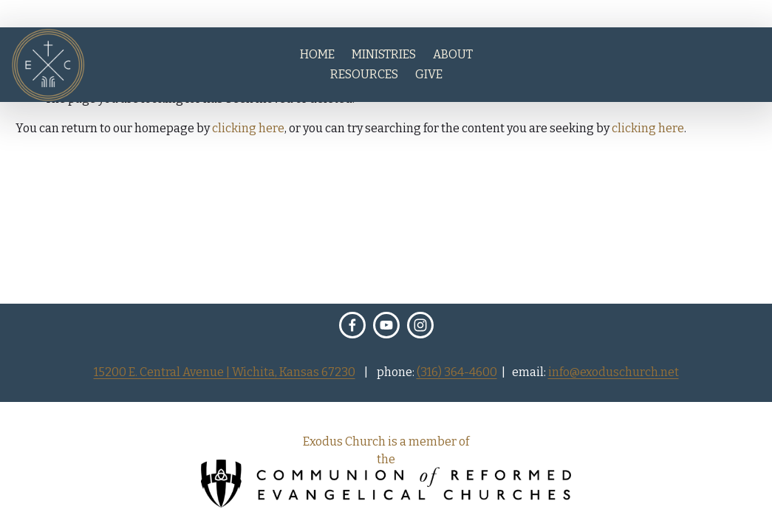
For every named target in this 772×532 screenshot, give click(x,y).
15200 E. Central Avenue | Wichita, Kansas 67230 (225, 373)
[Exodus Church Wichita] (386, 325)
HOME (317, 54)
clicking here (248, 128)
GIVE (429, 74)
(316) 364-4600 (457, 373)
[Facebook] (352, 325)
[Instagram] (420, 325)
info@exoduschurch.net (614, 373)
